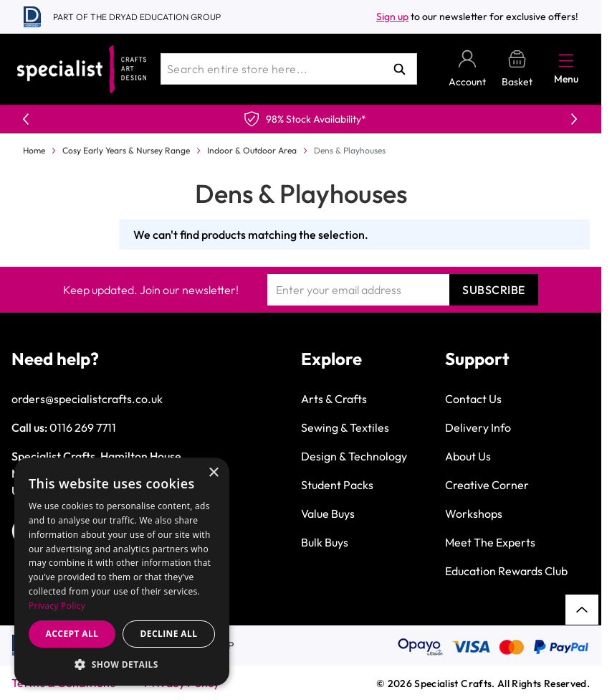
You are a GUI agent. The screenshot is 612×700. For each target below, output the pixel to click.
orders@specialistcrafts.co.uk (87, 399)
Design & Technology (354, 456)
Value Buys (328, 514)
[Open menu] (566, 60)
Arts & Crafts (334, 399)
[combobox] (289, 69)
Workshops (474, 514)
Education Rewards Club (506, 571)
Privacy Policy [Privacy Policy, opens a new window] (57, 606)
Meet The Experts (490, 542)
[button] (122, 664)
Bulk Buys (325, 542)
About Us (468, 456)
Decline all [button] (169, 634)
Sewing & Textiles (345, 427)
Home (34, 150)
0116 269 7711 (83, 427)
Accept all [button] (72, 634)
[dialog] (122, 572)
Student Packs (337, 485)
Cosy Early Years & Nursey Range (126, 150)
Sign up (392, 16)
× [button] (213, 473)
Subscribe (494, 290)
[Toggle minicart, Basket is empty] (517, 69)
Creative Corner (487, 485)
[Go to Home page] (82, 69)
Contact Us (473, 399)
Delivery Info (478, 427)
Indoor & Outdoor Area (252, 150)
